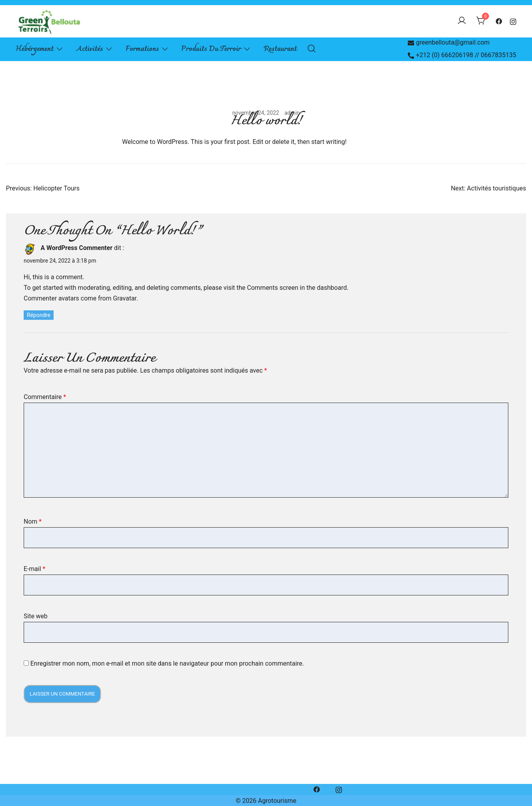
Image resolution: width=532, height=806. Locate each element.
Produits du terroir (211, 49)
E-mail (35, 569)
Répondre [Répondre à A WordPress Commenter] (39, 315)
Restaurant (280, 49)
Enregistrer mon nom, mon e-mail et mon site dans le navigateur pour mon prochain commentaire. (167, 663)
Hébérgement (35, 49)
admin (292, 113)
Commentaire (45, 397)
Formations (142, 49)
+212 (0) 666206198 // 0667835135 (462, 55)
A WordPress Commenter (77, 248)
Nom (33, 521)
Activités (90, 49)
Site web (36, 616)
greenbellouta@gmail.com (449, 42)
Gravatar (124, 298)
